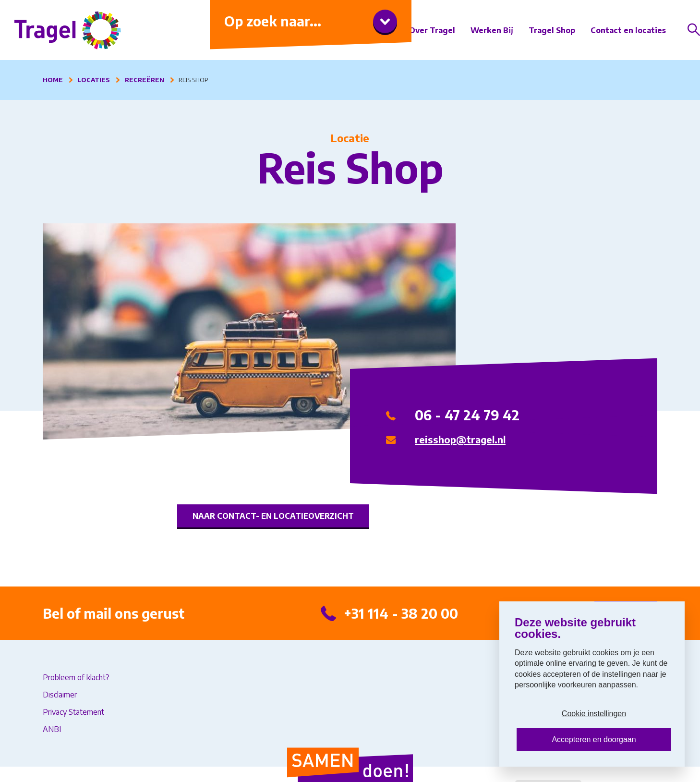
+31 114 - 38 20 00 (401, 613)
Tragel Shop (552, 30)
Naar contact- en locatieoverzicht (273, 516)
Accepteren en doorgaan (594, 739)
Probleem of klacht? (76, 677)
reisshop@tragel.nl (460, 439)
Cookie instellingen (594, 714)
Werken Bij (492, 30)
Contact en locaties (628, 30)
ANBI (52, 729)
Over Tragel (432, 30)
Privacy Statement (73, 712)
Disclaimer (60, 695)
